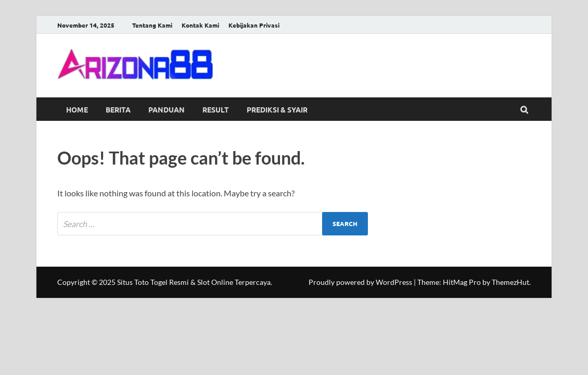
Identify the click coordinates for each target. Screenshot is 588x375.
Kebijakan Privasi (254, 25)
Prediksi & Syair (277, 109)
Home (77, 109)
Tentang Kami (152, 25)
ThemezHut (510, 282)
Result (216, 109)
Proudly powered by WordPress (360, 282)
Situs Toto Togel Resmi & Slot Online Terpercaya (194, 282)
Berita (118, 109)
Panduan (167, 109)
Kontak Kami (200, 25)
